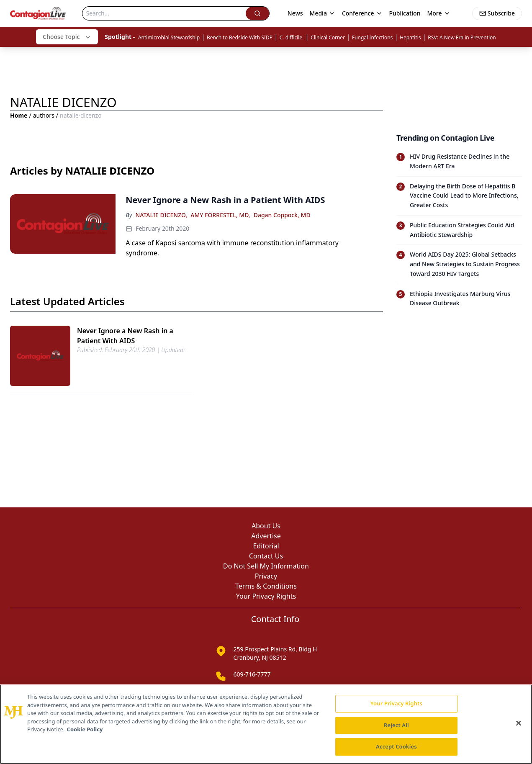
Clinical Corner (328, 37)
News (295, 13)
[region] (266, 724)
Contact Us (266, 556)
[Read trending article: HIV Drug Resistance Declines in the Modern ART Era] (459, 162)
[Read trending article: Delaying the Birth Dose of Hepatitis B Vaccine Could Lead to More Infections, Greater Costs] (459, 196)
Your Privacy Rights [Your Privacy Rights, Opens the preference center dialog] (396, 703)
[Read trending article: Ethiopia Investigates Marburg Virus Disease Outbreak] (459, 299)
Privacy (266, 576)
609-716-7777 (252, 674)
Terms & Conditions (266, 586)
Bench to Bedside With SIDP (240, 37)
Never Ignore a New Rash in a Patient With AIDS (125, 336)
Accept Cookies (396, 746)
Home (19, 115)
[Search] (164, 13)
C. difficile (292, 37)
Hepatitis (410, 37)
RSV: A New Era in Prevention (462, 37)
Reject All (396, 725)
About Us (266, 526)
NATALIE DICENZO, (161, 215)
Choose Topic (67, 37)
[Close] (519, 723)
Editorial (266, 546)
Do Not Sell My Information (266, 566)
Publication (405, 13)
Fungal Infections (372, 37)
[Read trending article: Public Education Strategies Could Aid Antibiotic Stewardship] (459, 230)
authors (44, 115)
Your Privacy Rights (266, 596)
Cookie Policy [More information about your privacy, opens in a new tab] (85, 729)
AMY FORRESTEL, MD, (220, 215)
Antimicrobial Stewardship (169, 37)
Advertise (266, 536)
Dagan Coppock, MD (282, 215)
